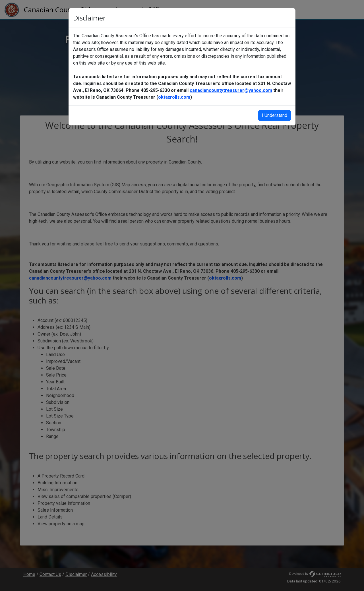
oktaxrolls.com (174, 97)
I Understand (275, 115)
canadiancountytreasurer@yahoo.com (231, 90)
